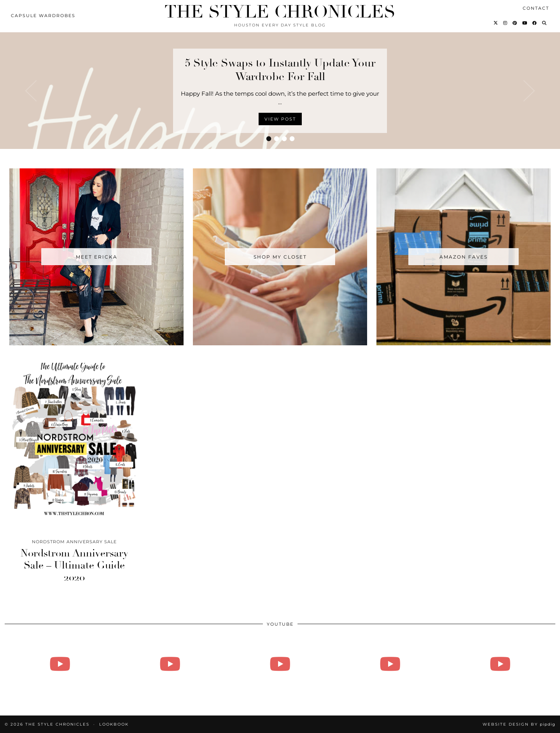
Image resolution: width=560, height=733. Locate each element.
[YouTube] (525, 23)
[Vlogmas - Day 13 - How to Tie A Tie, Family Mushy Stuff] (500, 664)
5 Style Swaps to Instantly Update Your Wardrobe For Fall (280, 70)
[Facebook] (535, 23)
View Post (280, 119)
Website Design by (519, 724)
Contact (536, 8)
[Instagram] (506, 23)
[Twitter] (496, 23)
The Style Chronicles (280, 12)
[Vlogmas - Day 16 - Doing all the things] (280, 664)
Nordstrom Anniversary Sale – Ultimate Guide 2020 (74, 565)
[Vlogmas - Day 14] (390, 664)
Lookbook (114, 724)
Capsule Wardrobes (43, 16)
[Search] (545, 23)
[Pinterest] (515, 23)
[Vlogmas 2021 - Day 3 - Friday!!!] (170, 664)
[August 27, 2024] (60, 664)
